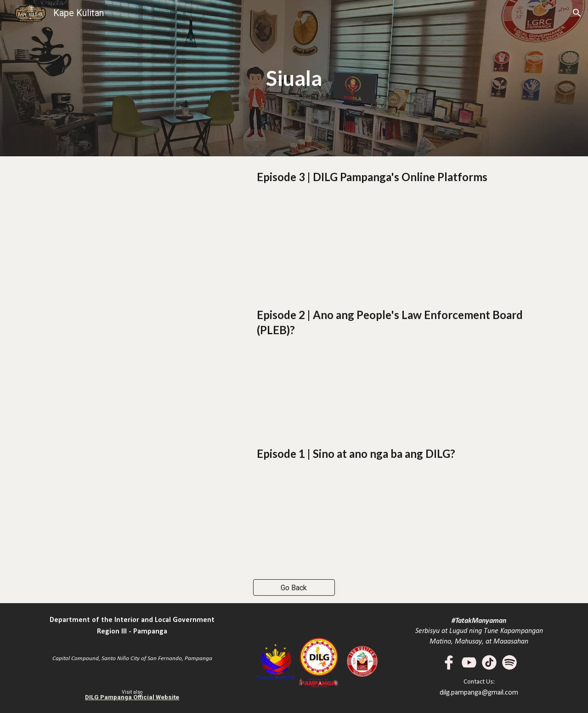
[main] (294, 78)
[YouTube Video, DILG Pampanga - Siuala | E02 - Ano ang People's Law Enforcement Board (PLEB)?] (132, 364)
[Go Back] (294, 588)
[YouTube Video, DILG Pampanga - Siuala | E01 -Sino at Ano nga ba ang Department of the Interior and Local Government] (132, 502)
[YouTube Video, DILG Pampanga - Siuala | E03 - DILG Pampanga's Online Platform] (132, 225)
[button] (577, 13)
